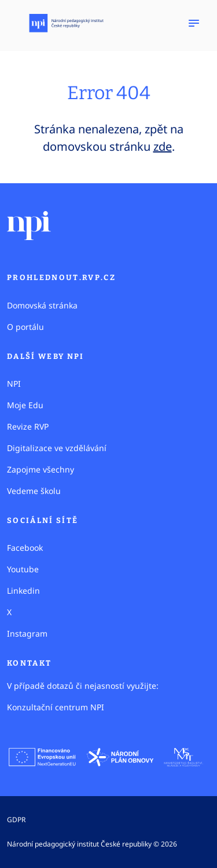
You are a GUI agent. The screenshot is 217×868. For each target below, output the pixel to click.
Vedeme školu (34, 491)
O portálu (25, 327)
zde (163, 146)
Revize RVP (28, 426)
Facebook (25, 548)
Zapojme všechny (41, 469)
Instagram (27, 633)
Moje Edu (25, 405)
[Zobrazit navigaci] (194, 23)
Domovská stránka (42, 305)
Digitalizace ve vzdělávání (57, 448)
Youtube (23, 569)
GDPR (16, 820)
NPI (14, 384)
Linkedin (23, 591)
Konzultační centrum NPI (56, 707)
